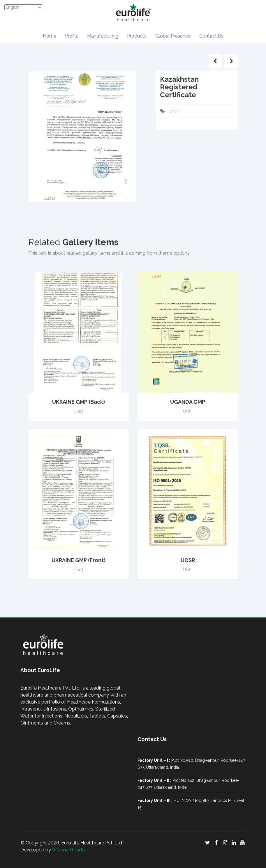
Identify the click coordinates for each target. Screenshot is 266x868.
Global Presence (173, 36)
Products (137, 36)
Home (50, 36)
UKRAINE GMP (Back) (79, 402)
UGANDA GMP (188, 402)
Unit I (173, 111)
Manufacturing (103, 36)
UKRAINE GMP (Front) (79, 560)
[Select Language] (23, 7)
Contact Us (211, 36)
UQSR (188, 560)
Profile (72, 36)
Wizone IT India (69, 850)
